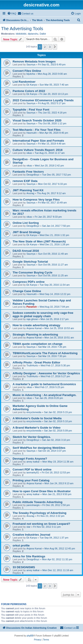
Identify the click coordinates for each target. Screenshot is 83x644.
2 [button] (45, 47)
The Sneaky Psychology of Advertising (40, 513)
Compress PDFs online (29, 282)
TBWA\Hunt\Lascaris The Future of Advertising (45, 353)
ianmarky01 (33, 472)
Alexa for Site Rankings (29, 556)
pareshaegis (33, 505)
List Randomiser (24, 82)
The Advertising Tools (22, 29)
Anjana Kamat (34, 328)
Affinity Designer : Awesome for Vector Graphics (46, 373)
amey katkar (33, 462)
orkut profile (21, 545)
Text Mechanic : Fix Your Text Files (37, 130)
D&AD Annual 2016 (26, 251)
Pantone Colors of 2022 (29, 91)
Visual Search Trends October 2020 (37, 120)
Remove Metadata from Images (34, 61)
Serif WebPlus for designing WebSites (39, 448)
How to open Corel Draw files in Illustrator (42, 491)
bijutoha (31, 74)
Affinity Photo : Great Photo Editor (36, 362)
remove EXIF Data (25, 181)
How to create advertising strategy (36, 325)
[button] (55, 47)
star (28, 527)
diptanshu (33, 34)
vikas (29, 153)
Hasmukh (31, 133)
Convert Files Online (27, 71)
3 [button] (50, 47)
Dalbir (43, 34)
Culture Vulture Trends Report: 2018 (38, 150)
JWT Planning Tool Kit (28, 190)
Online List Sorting (26, 223)
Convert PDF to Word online (32, 469)
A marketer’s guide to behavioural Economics (44, 384)
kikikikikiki (21, 34)
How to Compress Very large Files (36, 200)
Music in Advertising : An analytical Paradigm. (44, 395)
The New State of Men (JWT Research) (39, 241)
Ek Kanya (32, 85)
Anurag (30, 193)
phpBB (30, 636)
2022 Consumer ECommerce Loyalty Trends (43, 100)
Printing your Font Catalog (31, 480)
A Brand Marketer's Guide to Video (37, 428)
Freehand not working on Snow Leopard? (41, 524)
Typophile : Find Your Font (31, 110)
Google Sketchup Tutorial (30, 262)
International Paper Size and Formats (38, 141)
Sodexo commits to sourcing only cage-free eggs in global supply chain (43, 314)
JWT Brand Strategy (27, 232)
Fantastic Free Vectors (28, 172)
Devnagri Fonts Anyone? (30, 459)
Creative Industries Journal (31, 535)
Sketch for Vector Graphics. (32, 437)
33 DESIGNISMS (24, 567)
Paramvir (32, 307)
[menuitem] (12, 14)
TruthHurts (32, 365)
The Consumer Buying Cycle (33, 272)
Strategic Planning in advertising (35, 335)
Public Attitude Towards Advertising (38, 502)
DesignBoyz (33, 175)
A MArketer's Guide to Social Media (37, 418)
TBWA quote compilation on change (38, 344)
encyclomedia (34, 412)
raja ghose (32, 319)
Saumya (31, 64)
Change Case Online (27, 291)
